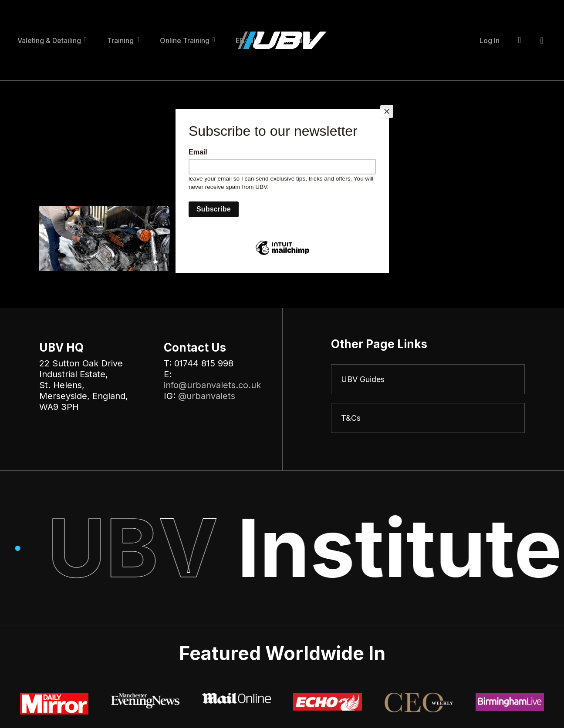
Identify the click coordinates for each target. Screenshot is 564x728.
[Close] (387, 111)
